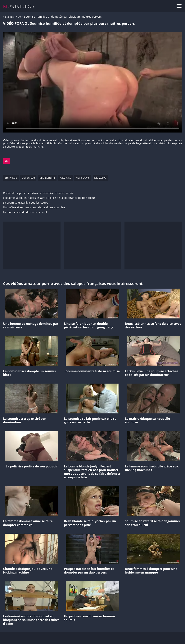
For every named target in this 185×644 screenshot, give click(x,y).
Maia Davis (83, 178)
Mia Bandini (47, 178)
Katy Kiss (65, 178)
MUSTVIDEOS (19, 6)
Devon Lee (28, 178)
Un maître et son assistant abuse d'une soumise (34, 207)
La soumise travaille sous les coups (26, 203)
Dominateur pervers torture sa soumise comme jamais (38, 193)
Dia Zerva (100, 178)
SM (19, 17)
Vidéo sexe (9, 17)
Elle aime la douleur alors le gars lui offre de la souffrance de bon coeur (49, 198)
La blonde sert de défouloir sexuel (25, 212)
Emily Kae (11, 178)
